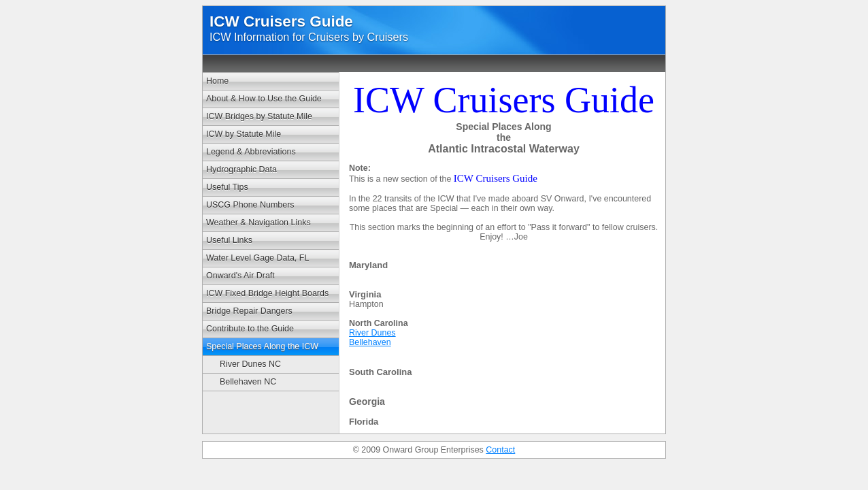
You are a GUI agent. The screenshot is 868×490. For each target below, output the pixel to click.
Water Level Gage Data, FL (257, 258)
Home (217, 81)
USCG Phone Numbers (250, 205)
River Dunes (372, 333)
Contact (500, 450)
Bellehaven (370, 342)
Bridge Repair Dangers (249, 311)
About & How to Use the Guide (264, 99)
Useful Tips (227, 187)
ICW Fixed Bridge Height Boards (267, 293)
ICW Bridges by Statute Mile (259, 116)
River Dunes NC (250, 364)
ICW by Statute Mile (244, 134)
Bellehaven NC (248, 382)
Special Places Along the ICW (262, 346)
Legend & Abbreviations (251, 152)
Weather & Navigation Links (258, 223)
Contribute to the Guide (250, 329)
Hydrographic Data (241, 169)
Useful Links (229, 240)
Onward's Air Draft (240, 276)
